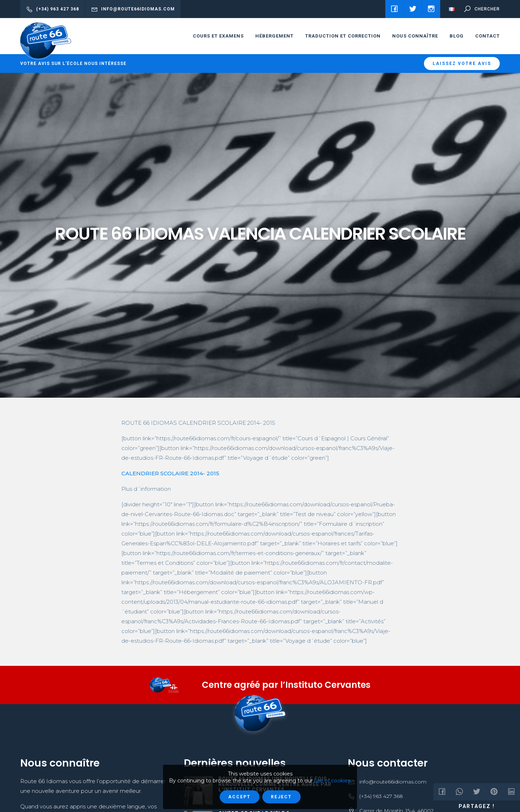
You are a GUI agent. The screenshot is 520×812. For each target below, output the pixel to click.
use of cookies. (333, 781)
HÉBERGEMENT (274, 36)
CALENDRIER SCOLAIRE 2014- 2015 (170, 473)
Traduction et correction (343, 36)
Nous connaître (415, 36)
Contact (487, 36)
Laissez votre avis (462, 64)
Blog (457, 36)
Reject (281, 797)
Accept (239, 797)
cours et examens (218, 36)
